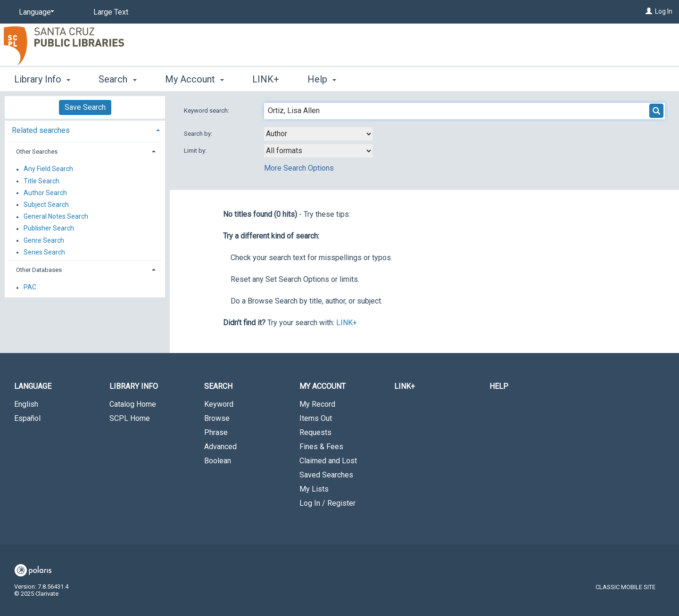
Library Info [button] (42, 79)
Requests (315, 432)
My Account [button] (195, 79)
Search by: (199, 134)
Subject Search (46, 205)
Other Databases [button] (39, 270)
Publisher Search (49, 229)
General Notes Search (56, 217)
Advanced (220, 447)
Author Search (45, 193)
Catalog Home (133, 404)
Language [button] (33, 386)
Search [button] (117, 79)
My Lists (314, 489)
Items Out (316, 418)
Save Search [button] (85, 107)
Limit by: (196, 151)
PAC (30, 287)
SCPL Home (130, 418)
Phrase (216, 432)
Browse (217, 418)
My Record (317, 404)
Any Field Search (48, 169)
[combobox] (318, 134)
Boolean (218, 461)
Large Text (111, 12)
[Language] (35, 12)
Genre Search (44, 240)
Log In (664, 11)
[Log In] (649, 11)
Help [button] (322, 79)
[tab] (85, 129)
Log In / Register (327, 503)
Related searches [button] (41, 130)
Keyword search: (207, 111)
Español (27, 418)
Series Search (44, 252)
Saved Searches (326, 475)
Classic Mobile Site (625, 587)
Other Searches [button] (37, 152)
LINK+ (266, 79)
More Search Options (299, 168)
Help (499, 386)
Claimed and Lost (328, 461)
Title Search (41, 181)
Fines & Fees (321, 447)
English (26, 404)
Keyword (219, 404)
